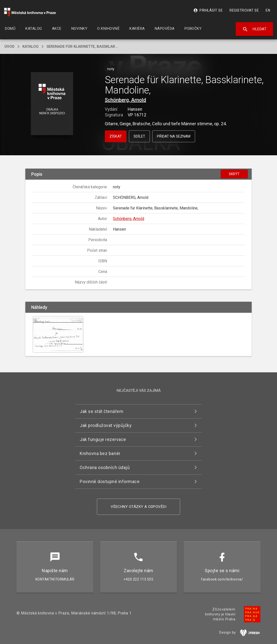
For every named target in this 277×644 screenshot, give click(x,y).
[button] (52, 104)
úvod (9, 47)
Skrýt (234, 174)
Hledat (254, 29)
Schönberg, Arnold (125, 100)
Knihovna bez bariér (100, 453)
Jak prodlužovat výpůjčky (106, 425)
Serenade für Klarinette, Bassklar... (82, 47)
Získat (116, 136)
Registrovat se (244, 10)
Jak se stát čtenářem (101, 411)
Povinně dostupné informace (110, 481)
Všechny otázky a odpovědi (139, 507)
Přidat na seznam (174, 136)
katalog (31, 47)
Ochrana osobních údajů (105, 467)
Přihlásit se (208, 10)
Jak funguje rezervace (103, 439)
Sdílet (139, 136)
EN (268, 10)
